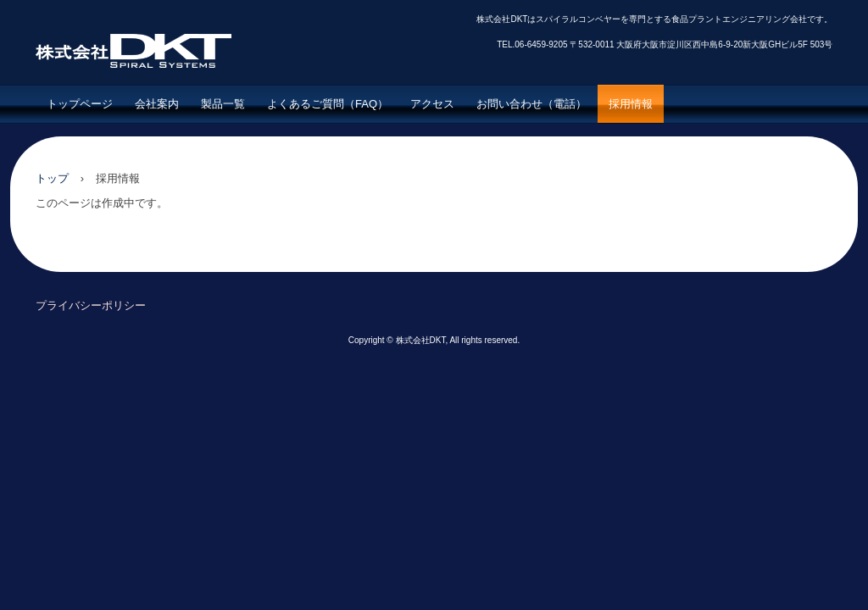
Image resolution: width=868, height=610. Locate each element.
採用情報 (631, 104)
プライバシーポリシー (91, 305)
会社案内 (157, 104)
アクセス (432, 104)
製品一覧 (223, 104)
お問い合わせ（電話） (531, 104)
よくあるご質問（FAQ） (328, 104)
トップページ (80, 104)
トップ (52, 178)
